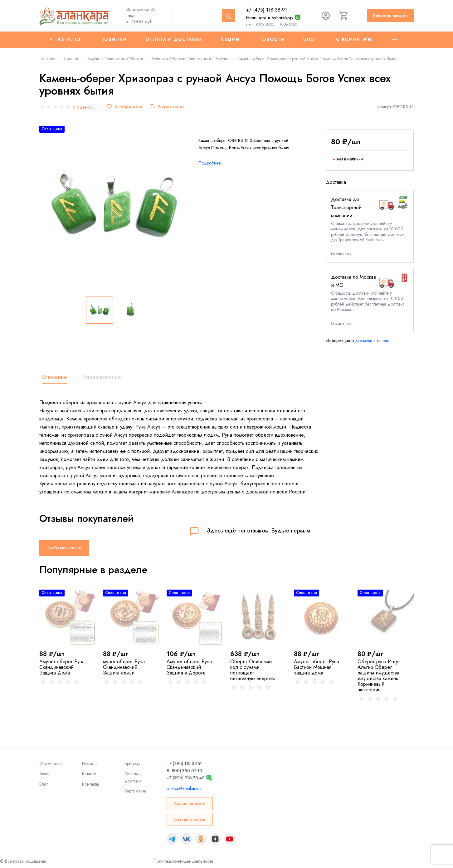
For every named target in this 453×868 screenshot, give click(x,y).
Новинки (114, 39)
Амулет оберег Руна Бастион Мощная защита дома (317, 667)
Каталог (65, 39)
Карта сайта (135, 791)
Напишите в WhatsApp (270, 18)
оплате (383, 341)
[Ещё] (394, 40)
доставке (364, 341)
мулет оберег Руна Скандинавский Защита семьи (124, 667)
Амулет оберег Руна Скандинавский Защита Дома (62, 667)
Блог (310, 39)
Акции (230, 39)
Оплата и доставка (174, 39)
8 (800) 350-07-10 (184, 771)
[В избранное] (124, 107)
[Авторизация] (326, 16)
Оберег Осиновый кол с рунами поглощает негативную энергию (253, 670)
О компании (354, 39)
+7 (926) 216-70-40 (186, 778)
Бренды (132, 763)
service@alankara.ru (185, 788)
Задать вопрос (190, 804)
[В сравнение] (167, 107)
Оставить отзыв (190, 819)
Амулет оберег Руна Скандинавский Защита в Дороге (189, 667)
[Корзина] (344, 16)
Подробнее (210, 163)
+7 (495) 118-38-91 (267, 10)
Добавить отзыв (64, 548)
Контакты (90, 784)
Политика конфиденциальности (183, 861)
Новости (271, 39)
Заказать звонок (390, 16)
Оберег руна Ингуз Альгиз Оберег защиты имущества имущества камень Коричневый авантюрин (379, 676)
